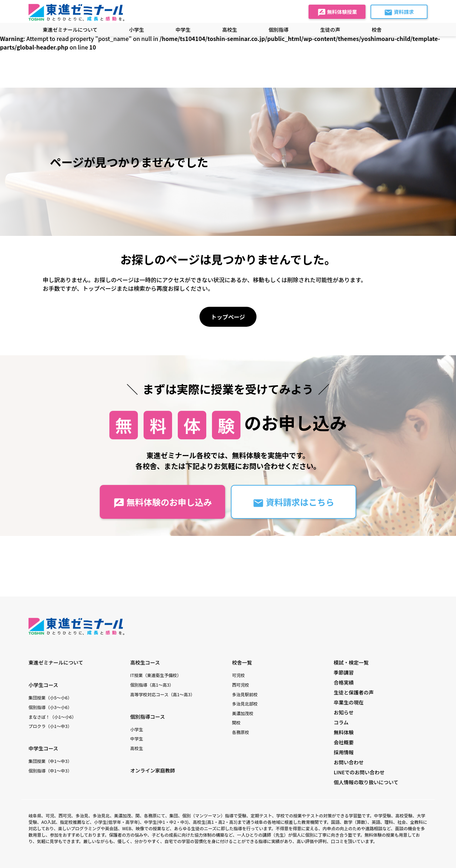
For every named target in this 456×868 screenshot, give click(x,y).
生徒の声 (330, 30)
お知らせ (344, 712)
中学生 (137, 738)
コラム (341, 722)
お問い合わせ (349, 762)
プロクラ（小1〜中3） (50, 726)
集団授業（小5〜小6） (50, 697)
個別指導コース (148, 717)
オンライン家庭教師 (153, 770)
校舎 (377, 30)
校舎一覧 (242, 662)
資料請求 (399, 12)
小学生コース (43, 685)
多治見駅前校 (245, 694)
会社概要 (344, 742)
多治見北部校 (245, 704)
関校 (236, 722)
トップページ (228, 317)
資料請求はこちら (293, 502)
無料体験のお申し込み (163, 502)
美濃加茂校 (243, 713)
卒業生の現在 (349, 702)
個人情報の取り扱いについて (366, 782)
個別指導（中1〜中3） (50, 771)
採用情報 (344, 752)
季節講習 (344, 672)
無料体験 (344, 732)
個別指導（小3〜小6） (50, 707)
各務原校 (240, 732)
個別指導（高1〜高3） (152, 685)
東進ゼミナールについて (70, 30)
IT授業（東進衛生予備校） (156, 675)
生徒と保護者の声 (354, 692)
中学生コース (43, 748)
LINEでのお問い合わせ (359, 772)
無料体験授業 (337, 12)
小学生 (137, 729)
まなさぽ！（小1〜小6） (52, 717)
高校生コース (145, 662)
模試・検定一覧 (351, 662)
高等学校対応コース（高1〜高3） (163, 694)
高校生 (137, 748)
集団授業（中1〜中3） (50, 761)
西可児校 (240, 685)
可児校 (238, 675)
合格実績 (344, 682)
